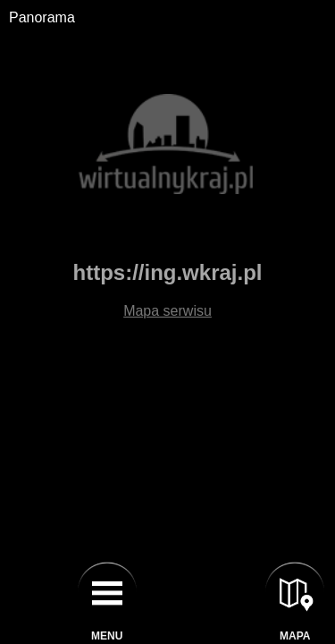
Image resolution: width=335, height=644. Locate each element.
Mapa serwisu (167, 311)
